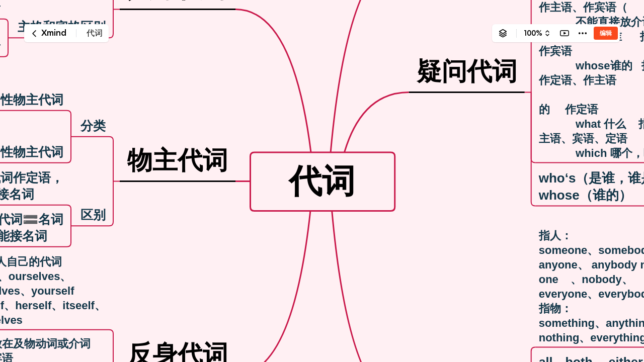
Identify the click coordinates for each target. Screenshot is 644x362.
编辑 (606, 33)
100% (533, 33)
